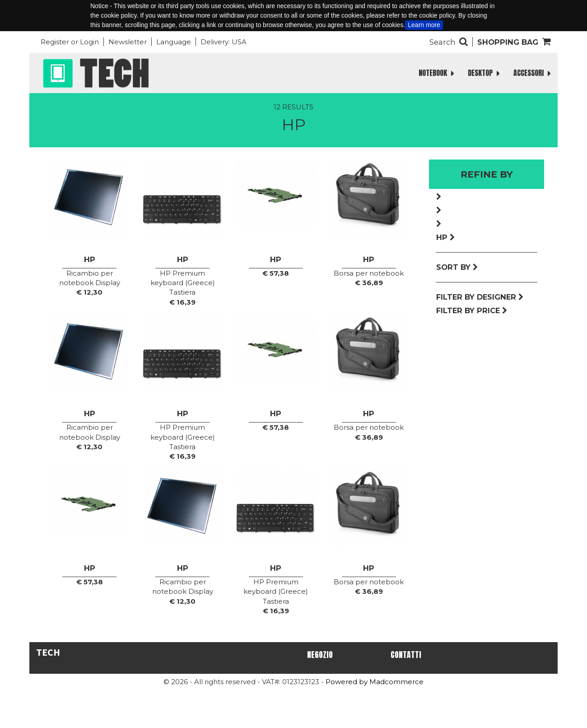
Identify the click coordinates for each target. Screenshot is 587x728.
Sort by (457, 267)
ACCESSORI (532, 73)
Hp (446, 237)
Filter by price (472, 310)
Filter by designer (480, 297)
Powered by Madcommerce (375, 682)
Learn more (424, 25)
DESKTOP (484, 73)
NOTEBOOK (436, 73)
